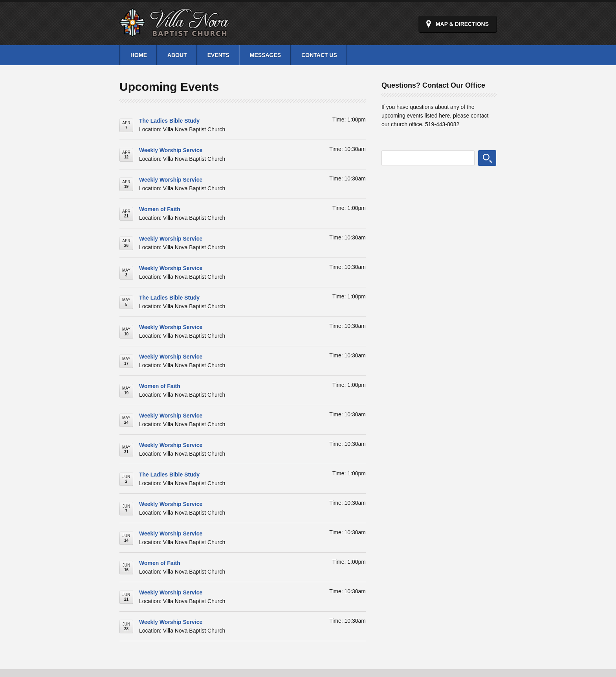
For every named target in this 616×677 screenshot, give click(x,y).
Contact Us (319, 55)
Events (218, 55)
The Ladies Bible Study (169, 121)
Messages (265, 55)
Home (139, 55)
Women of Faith (160, 209)
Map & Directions (462, 24)
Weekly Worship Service (171, 150)
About (177, 55)
